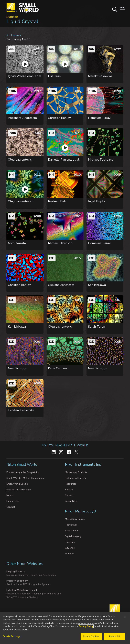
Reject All (115, 638)
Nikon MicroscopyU (80, 511)
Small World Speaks (17, 484)
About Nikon (72, 501)
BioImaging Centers (75, 478)
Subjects (12, 17)
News (10, 495)
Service (69, 490)
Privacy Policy (86, 627)
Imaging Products (16, 571)
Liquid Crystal (22, 21)
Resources (71, 484)
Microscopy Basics (75, 519)
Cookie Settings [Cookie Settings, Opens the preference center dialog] (11, 637)
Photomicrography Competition (23, 472)
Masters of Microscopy (19, 490)
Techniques (71, 525)
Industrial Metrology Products (22, 590)
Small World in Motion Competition (25, 478)
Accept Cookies (91, 638)
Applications (72, 531)
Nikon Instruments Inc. (84, 465)
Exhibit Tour (13, 501)
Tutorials (70, 542)
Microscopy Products (76, 472)
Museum (69, 554)
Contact (11, 507)
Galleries (70, 548)
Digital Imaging (73, 536)
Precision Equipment (17, 581)
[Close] (125, 618)
